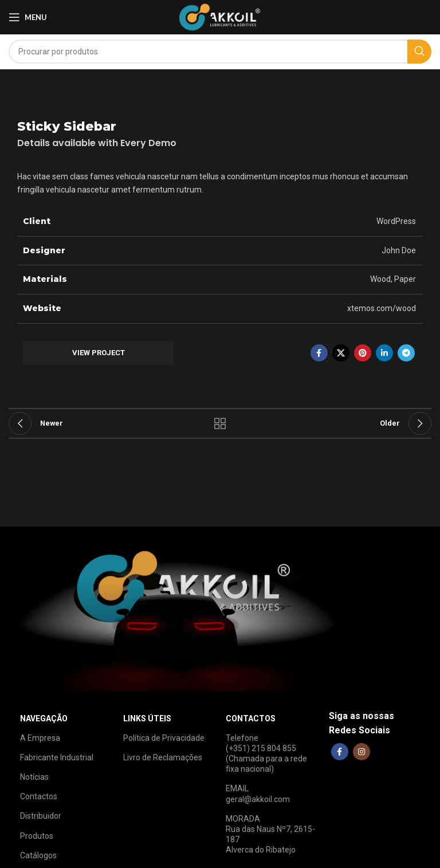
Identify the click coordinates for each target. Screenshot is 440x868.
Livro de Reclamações (163, 757)
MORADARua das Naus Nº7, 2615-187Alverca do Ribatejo (270, 834)
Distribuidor (41, 816)
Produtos (37, 836)
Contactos (39, 796)
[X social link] (341, 353)
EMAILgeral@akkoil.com (258, 794)
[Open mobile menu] (28, 17)
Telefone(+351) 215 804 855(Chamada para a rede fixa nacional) (266, 754)
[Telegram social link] (406, 353)
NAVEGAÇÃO (44, 718)
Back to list (220, 423)
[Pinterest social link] (363, 353)
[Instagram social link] (362, 752)
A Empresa (40, 738)
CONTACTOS (251, 718)
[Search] (220, 52)
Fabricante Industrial (57, 757)
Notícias (34, 777)
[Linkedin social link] (384, 353)
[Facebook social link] (319, 353)
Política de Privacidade (164, 738)
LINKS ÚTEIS (147, 718)
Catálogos (38, 855)
